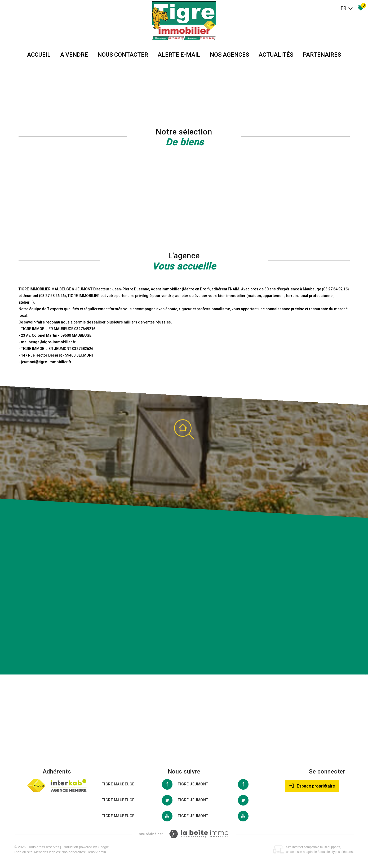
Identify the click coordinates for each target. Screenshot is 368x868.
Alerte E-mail (179, 55)
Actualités (276, 55)
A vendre (74, 55)
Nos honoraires (73, 852)
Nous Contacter (123, 55)
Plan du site (24, 852)
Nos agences (229, 55)
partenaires (322, 55)
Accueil (39, 55)
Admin (101, 852)
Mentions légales (47, 852)
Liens (90, 852)
